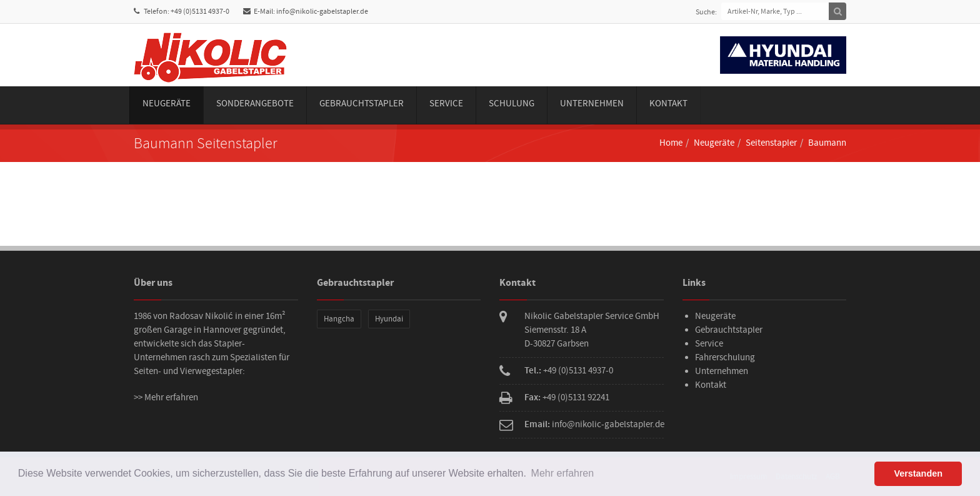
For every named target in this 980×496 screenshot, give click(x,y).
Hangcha (339, 319)
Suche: (706, 12)
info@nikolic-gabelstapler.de (608, 424)
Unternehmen (592, 104)
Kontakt (668, 104)
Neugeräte (167, 104)
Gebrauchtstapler (362, 104)
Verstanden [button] (918, 473)
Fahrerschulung (725, 357)
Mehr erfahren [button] (563, 473)
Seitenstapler (771, 143)
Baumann (827, 143)
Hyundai (389, 319)
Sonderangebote (255, 104)
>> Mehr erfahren (166, 397)
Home (671, 143)
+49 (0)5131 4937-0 (578, 371)
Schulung (512, 104)
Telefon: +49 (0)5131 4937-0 (182, 12)
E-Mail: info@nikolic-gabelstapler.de (306, 12)
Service (446, 104)
